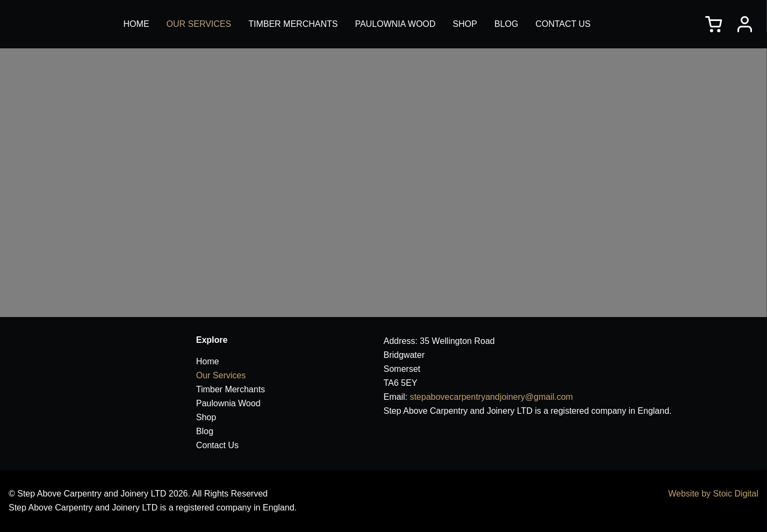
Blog (506, 24)
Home (137, 24)
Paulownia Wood (395, 24)
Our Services (199, 24)
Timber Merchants (293, 24)
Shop (465, 24)
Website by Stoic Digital (713, 494)
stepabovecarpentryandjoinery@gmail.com (491, 397)
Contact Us (563, 24)
